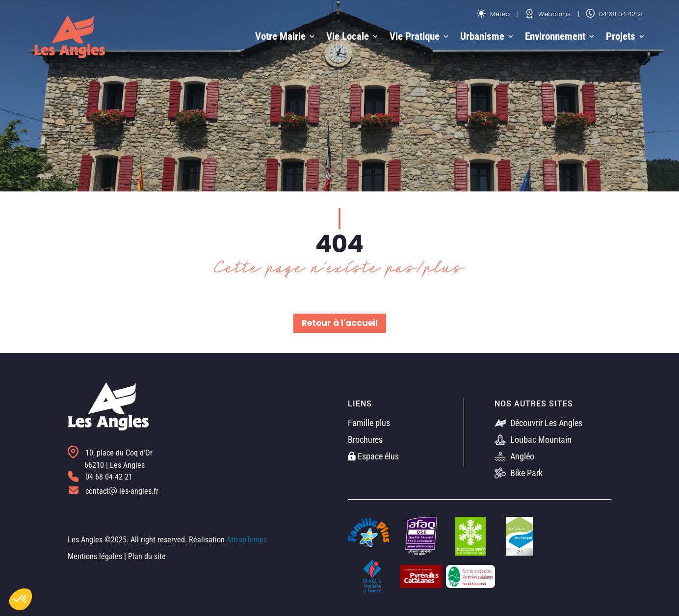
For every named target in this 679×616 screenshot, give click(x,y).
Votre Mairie (280, 36)
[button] (21, 599)
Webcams (548, 14)
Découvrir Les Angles (538, 423)
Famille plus (369, 423)
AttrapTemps (247, 540)
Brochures (365, 440)
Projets (621, 36)
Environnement (555, 36)
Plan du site (147, 556)
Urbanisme (482, 36)
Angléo (514, 456)
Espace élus (373, 456)
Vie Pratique (415, 36)
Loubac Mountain (533, 440)
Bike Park (519, 473)
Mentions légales (95, 556)
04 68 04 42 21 (614, 14)
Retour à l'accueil (340, 323)
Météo (493, 14)
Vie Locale (348, 36)
